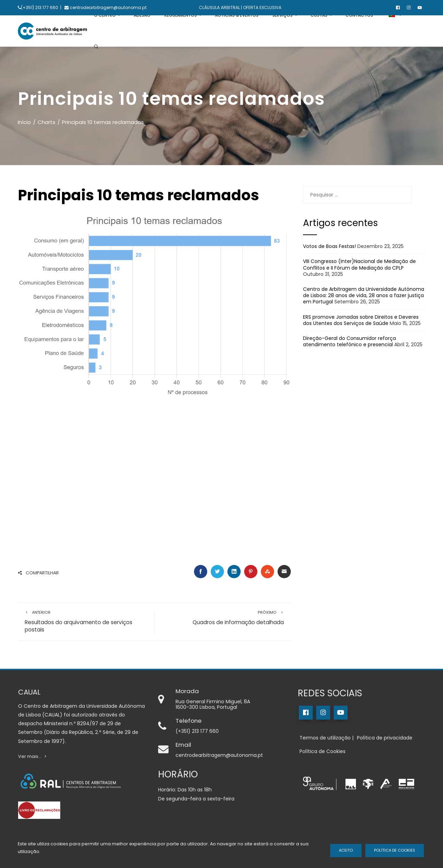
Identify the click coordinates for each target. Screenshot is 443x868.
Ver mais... (33, 756)
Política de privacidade (385, 738)
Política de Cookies (395, 850)
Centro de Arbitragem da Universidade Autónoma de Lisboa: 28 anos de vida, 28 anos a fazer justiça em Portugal (364, 295)
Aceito (346, 850)
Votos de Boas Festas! (329, 246)
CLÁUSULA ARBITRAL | (220, 7)
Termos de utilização (325, 738)
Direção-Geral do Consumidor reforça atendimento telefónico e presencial (349, 341)
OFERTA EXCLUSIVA (262, 7)
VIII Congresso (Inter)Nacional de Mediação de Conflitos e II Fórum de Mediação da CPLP (359, 264)
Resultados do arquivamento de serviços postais (86, 622)
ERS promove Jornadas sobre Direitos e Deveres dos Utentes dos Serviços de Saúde (361, 320)
